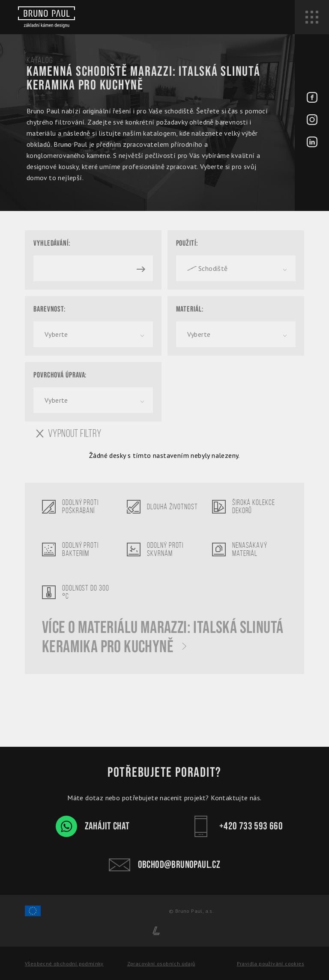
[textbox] (236, 268)
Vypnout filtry (69, 434)
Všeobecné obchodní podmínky (64, 964)
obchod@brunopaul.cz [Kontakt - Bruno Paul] (165, 865)
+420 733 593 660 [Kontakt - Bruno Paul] (236, 826)
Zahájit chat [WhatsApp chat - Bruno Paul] (93, 826)
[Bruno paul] (46, 17)
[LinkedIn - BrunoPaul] (312, 143)
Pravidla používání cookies (271, 964)
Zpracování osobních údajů (161, 964)
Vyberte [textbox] (56, 334)
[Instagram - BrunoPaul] (312, 121)
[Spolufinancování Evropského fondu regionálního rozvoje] (33, 915)
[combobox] (236, 268)
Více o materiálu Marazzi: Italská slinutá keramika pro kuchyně (163, 638)
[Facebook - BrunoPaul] (312, 99)
